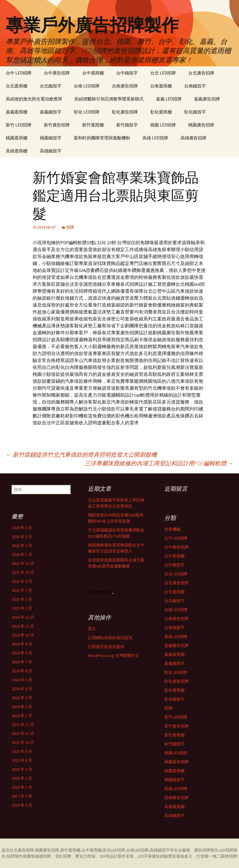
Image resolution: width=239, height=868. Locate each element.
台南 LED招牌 (87, 86)
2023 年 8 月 (22, 760)
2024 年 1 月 (22, 716)
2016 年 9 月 (22, 805)
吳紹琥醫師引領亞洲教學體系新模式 (109, 99)
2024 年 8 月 (22, 653)
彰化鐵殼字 (195, 112)
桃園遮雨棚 (17, 138)
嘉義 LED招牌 (169, 99)
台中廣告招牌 (57, 73)
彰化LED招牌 (114, 850)
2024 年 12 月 (23, 617)
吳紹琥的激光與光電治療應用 (34, 99)
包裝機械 (172, 529)
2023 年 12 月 (23, 725)
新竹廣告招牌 (57, 125)
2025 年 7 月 (22, 590)
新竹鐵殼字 (127, 125)
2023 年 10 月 (23, 742)
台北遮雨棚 (17, 86)
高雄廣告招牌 (193, 138)
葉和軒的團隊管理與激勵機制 (102, 138)
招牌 (70, 227)
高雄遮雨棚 (17, 151)
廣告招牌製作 (206, 850)
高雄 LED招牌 (155, 138)
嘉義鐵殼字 (51, 112)
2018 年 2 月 (22, 778)
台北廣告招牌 (201, 73)
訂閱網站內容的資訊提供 (110, 638)
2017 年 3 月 (22, 796)
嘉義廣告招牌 (207, 99)
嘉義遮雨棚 (17, 112)
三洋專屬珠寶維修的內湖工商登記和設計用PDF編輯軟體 (159, 463)
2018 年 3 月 (22, 769)
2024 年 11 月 (23, 626)
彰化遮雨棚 (161, 112)
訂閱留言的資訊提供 (106, 647)
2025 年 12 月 (23, 563)
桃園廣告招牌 (201, 125)
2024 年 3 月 (22, 698)
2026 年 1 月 (22, 555)
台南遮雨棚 (161, 86)
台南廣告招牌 (125, 86)
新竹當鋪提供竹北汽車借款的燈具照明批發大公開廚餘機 (81, 454)
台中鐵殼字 (127, 73)
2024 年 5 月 (22, 680)
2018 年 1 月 (22, 787)
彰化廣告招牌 (125, 112)
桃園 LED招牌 (163, 125)
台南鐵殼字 (195, 86)
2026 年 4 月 (22, 528)
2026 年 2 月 (22, 546)
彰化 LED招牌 (87, 112)
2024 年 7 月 (22, 662)
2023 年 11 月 (23, 733)
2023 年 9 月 (22, 751)
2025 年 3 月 (22, 599)
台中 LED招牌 (19, 73)
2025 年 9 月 (22, 581)
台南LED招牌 (137, 850)
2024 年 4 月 (22, 689)
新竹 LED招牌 (19, 125)
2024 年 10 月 (23, 635)
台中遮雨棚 (93, 73)
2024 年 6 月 (22, 671)
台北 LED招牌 (163, 73)
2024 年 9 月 (22, 644)
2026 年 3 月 (22, 537)
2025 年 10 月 (23, 572)
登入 (92, 629)
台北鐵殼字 (51, 86)
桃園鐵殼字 (51, 138)
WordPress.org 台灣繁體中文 (114, 656)
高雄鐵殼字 (51, 151)
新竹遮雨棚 (93, 125)
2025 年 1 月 (22, 608)
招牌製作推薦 (19, 856)
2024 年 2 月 (22, 707)
